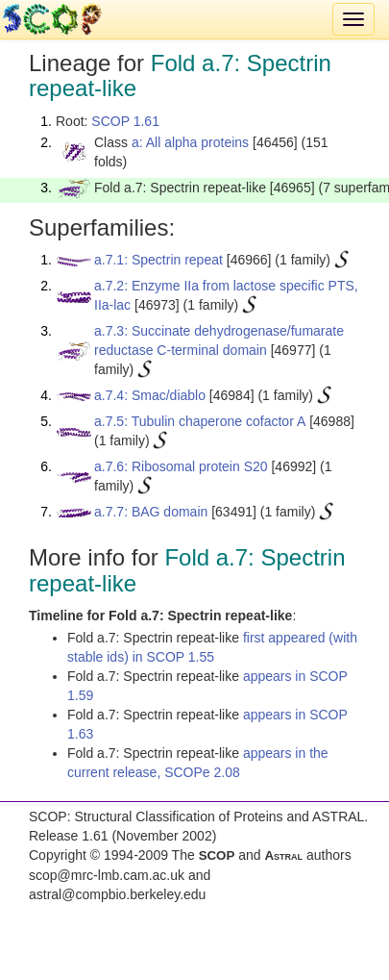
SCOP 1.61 (125, 121)
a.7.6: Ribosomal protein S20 (181, 466)
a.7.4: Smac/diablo (150, 395)
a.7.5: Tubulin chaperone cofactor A (200, 421)
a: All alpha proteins (190, 142)
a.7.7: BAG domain (151, 512)
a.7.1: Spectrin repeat (158, 260)
